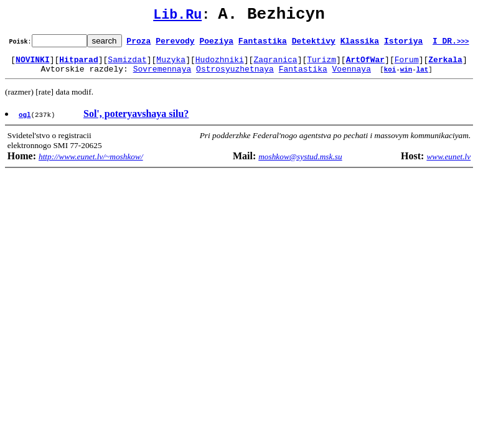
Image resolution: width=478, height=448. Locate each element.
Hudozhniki (220, 65)
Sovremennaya (162, 76)
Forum (407, 65)
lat (423, 76)
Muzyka (171, 65)
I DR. (451, 44)
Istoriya (403, 44)
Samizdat (127, 65)
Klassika (360, 44)
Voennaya (352, 76)
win (406, 76)
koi (390, 76)
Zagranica (275, 65)
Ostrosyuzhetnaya (235, 76)
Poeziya (216, 44)
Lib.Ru (177, 17)
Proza (138, 44)
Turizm (321, 65)
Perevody (175, 44)
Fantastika (263, 44)
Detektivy (314, 44)
